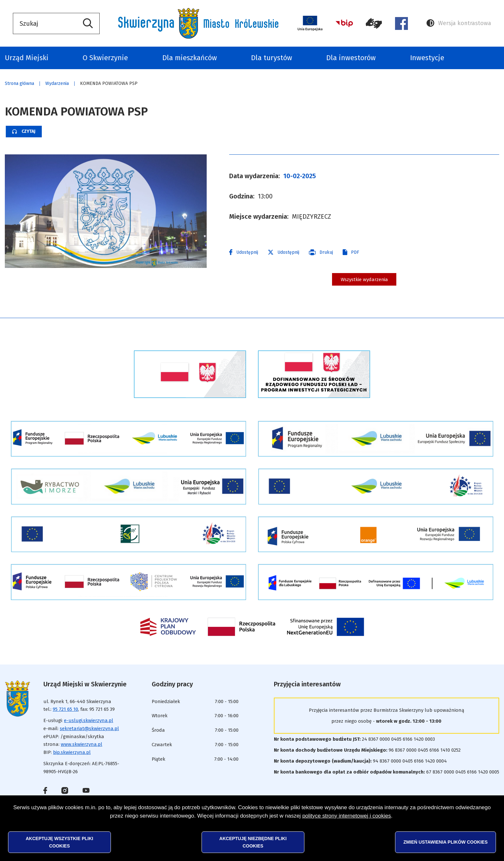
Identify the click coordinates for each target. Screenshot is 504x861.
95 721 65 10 (65, 715)
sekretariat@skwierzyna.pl (89, 734)
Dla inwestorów (351, 58)
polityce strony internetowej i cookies (346, 816)
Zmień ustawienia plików (446, 842)
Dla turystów (272, 58)
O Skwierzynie (105, 58)
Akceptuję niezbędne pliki (253, 842)
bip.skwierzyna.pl (72, 758)
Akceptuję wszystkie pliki (59, 842)
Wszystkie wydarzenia (364, 282)
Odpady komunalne (489, 58)
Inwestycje (427, 58)
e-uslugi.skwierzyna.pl (89, 726)
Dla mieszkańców (190, 58)
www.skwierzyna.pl (81, 750)
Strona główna (19, 83)
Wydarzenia (57, 83)
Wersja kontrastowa (459, 23)
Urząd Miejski (27, 58)
